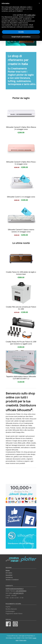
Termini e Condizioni (12, 580)
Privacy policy (23, 640)
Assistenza (9, 577)
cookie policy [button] (31, 15)
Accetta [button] (21, 32)
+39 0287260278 (18, 593)
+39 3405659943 (21, 591)
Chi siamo (9, 573)
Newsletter (9, 575)
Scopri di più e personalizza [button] (21, 37)
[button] (39, 3)
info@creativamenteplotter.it (15, 589)
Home (8, 571)
